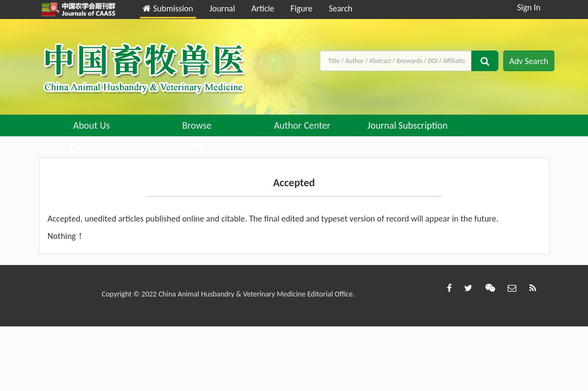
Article (263, 8)
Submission (168, 8)
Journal (222, 8)
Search (340, 8)
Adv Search (529, 61)
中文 (197, 147)
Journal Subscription (408, 125)
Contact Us (91, 147)
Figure (301, 8)
